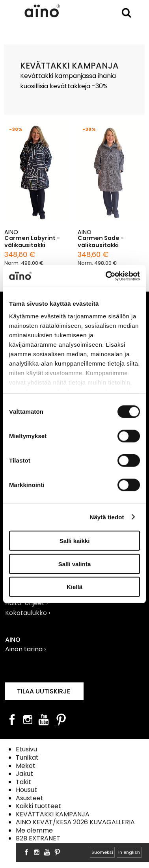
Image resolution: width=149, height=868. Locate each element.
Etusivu (26, 749)
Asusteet (30, 798)
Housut (26, 790)
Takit (23, 782)
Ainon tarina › (25, 649)
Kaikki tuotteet (38, 806)
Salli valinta (75, 564)
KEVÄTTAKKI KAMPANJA (53, 814)
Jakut (24, 774)
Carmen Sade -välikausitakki (101, 242)
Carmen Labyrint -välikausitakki (32, 242)
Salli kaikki (75, 541)
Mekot (26, 766)
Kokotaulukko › (28, 613)
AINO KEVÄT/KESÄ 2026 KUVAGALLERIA (75, 822)
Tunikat (27, 757)
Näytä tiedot (107, 517)
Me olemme (34, 830)
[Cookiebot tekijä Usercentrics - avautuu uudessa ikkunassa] (106, 276)
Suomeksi (102, 852)
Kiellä (74, 587)
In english (129, 852)
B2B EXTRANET (38, 838)
